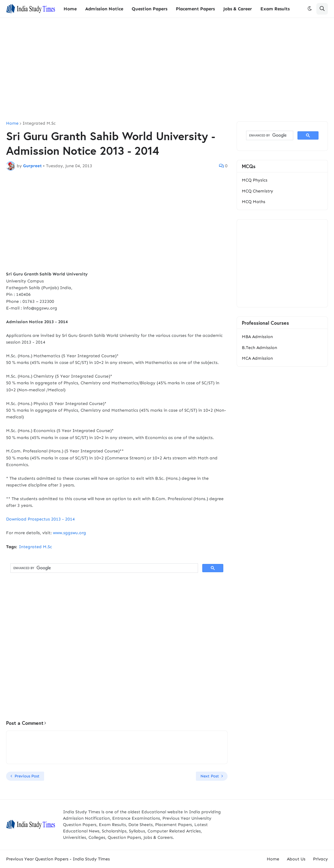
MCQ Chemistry (257, 191)
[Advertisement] (167, 70)
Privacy (320, 859)
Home (12, 123)
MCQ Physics (255, 180)
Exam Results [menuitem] (275, 9)
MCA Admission (257, 358)
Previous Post (27, 776)
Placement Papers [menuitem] (195, 9)
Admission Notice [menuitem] (104, 9)
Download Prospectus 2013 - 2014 (40, 519)
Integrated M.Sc (39, 123)
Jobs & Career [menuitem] (238, 9)
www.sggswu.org (70, 533)
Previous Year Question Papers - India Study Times (58, 859)
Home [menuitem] (70, 9)
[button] (310, 9)
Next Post (210, 776)
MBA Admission (257, 337)
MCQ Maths (254, 202)
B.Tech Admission (259, 348)
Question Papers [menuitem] (150, 9)
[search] (104, 568)
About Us (296, 859)
